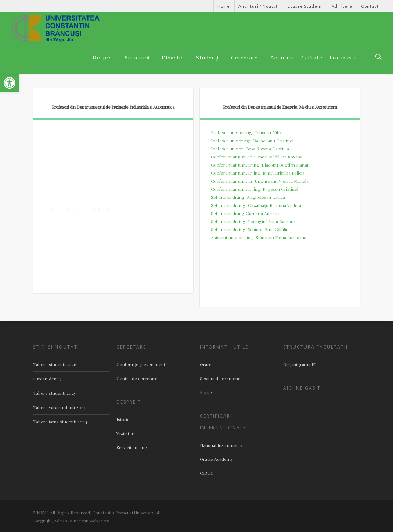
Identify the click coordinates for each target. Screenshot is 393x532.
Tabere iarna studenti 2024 (60, 422)
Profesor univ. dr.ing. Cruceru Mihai (247, 132)
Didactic (176, 58)
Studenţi (210, 58)
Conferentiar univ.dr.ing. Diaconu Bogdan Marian (260, 165)
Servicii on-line (132, 447)
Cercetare (247, 58)
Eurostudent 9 (47, 379)
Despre (105, 58)
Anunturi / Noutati (259, 6)
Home (224, 6)
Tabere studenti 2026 (55, 364)
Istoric (123, 419)
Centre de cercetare (137, 378)
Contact (370, 6)
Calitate (312, 57)
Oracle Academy (216, 459)
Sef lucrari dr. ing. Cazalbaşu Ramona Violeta (256, 205)
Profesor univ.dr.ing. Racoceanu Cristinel (252, 141)
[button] (10, 83)
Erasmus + (343, 57)
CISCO (207, 473)
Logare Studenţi (305, 6)
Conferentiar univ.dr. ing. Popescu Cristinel (255, 189)
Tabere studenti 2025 (54, 393)
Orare (206, 364)
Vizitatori (126, 433)
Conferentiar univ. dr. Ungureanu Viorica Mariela (260, 181)
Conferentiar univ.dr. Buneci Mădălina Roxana (257, 157)
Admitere (342, 6)
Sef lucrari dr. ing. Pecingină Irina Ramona (253, 221)
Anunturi (282, 57)
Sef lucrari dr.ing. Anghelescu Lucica (248, 197)
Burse (206, 392)
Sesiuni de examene (220, 378)
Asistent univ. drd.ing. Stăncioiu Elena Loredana (259, 237)
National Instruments (221, 445)
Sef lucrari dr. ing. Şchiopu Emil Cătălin (250, 229)
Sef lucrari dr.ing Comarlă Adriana (245, 213)
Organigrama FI (299, 364)
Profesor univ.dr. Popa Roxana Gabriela (250, 149)
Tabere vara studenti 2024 (60, 407)
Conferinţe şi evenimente (142, 364)
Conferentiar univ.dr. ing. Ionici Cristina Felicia (258, 173)
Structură (140, 58)
